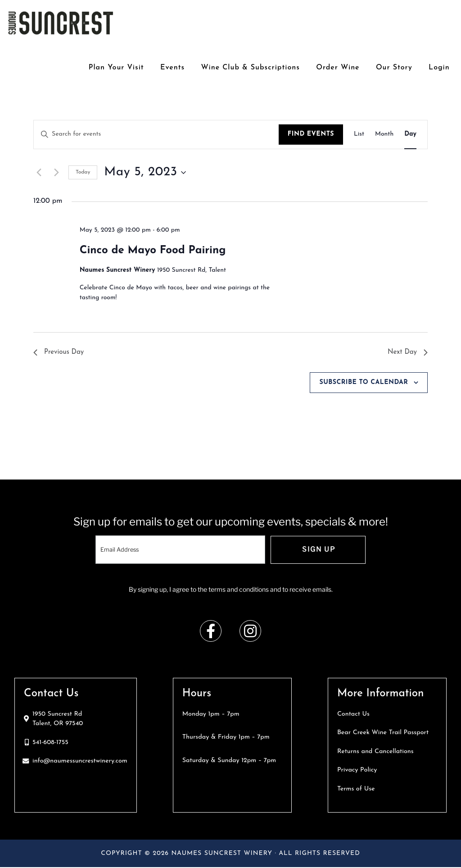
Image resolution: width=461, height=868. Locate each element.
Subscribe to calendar (364, 383)
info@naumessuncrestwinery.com (80, 762)
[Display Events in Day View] (410, 135)
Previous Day (60, 352)
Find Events (311, 134)
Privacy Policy (357, 771)
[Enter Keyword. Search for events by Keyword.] (156, 135)
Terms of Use (356, 790)
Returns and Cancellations (375, 752)
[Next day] (56, 173)
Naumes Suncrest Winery (61, 23)
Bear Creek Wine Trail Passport (383, 734)
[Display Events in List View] (359, 135)
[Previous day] (39, 173)
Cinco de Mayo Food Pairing (153, 251)
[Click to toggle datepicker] (145, 173)
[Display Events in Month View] (384, 135)
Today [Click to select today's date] (83, 172)
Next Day (407, 352)
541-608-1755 (50, 743)
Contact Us (353, 715)
